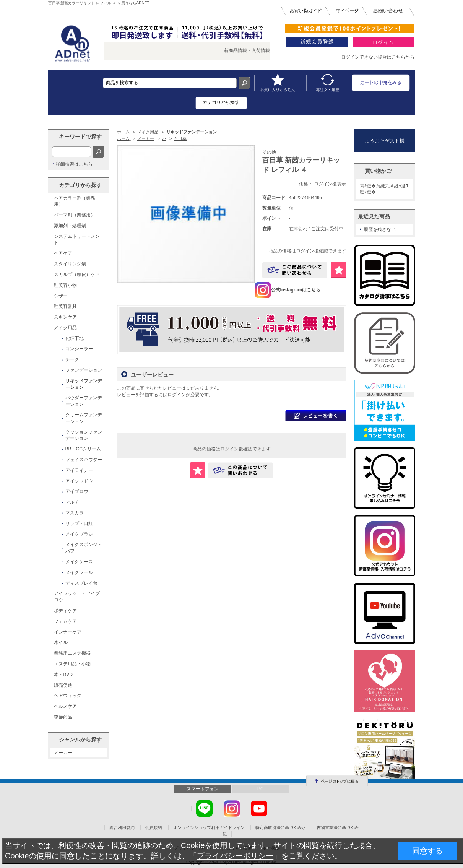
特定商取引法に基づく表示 (281, 827)
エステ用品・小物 (72, 664)
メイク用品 (65, 328)
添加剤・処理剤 (70, 226)
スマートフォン (203, 789)
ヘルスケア (65, 706)
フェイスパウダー (84, 460)
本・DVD (63, 675)
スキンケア (65, 317)
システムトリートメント (77, 240)
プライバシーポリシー (235, 856)
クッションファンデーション (84, 435)
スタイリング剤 (70, 264)
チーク (72, 359)
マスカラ (75, 513)
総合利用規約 (122, 827)
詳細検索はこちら (74, 164)
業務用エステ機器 (72, 653)
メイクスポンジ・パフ (84, 548)
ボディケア (65, 611)
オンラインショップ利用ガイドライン (209, 827)
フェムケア (65, 621)
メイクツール (79, 572)
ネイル (61, 642)
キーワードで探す (80, 137)
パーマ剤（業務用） (75, 215)
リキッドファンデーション (84, 384)
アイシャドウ (79, 481)
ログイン (177, 395)
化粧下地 (75, 338)
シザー (61, 296)
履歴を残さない (380, 229)
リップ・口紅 (79, 523)
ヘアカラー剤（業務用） (75, 201)
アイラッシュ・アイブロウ (77, 597)
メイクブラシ (79, 534)
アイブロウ (77, 491)
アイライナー (79, 470)
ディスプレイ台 (81, 583)
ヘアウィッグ (68, 696)
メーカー (63, 753)
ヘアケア (63, 253)
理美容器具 (65, 306)
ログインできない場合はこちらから (378, 57)
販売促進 (63, 685)
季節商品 (63, 717)
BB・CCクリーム (83, 449)
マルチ (72, 502)
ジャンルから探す (80, 740)
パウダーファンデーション (84, 401)
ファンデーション (84, 370)
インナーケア (68, 632)
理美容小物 (65, 285)
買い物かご (378, 171)
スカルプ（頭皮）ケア (77, 275)
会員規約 (154, 827)
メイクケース (79, 562)
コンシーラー (79, 349)
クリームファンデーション (84, 418)
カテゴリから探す (80, 185)
